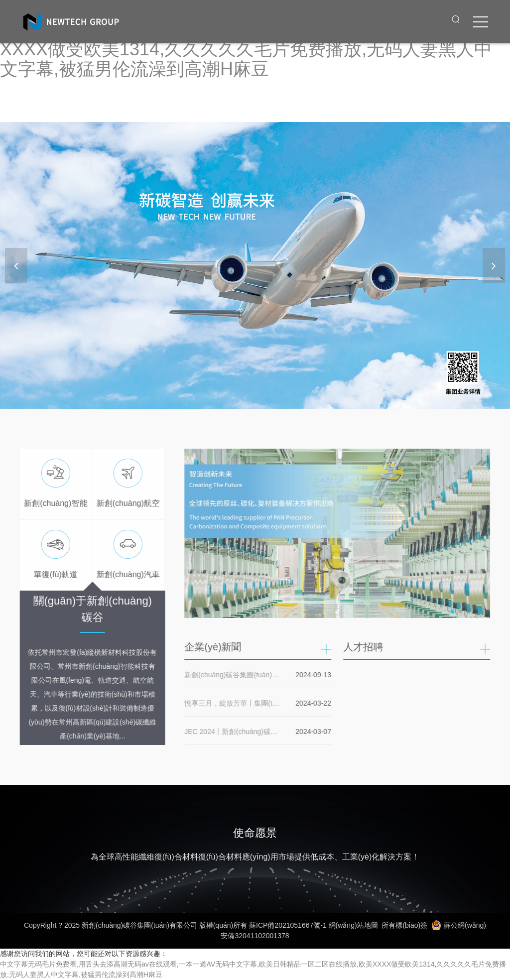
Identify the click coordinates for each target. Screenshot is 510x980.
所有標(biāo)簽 (404, 925)
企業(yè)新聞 (216, 647)
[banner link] (255, 265)
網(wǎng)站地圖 (353, 925)
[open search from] (456, 19)
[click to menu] (481, 22)
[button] (494, 265)
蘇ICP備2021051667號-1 (288, 925)
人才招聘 (366, 647)
